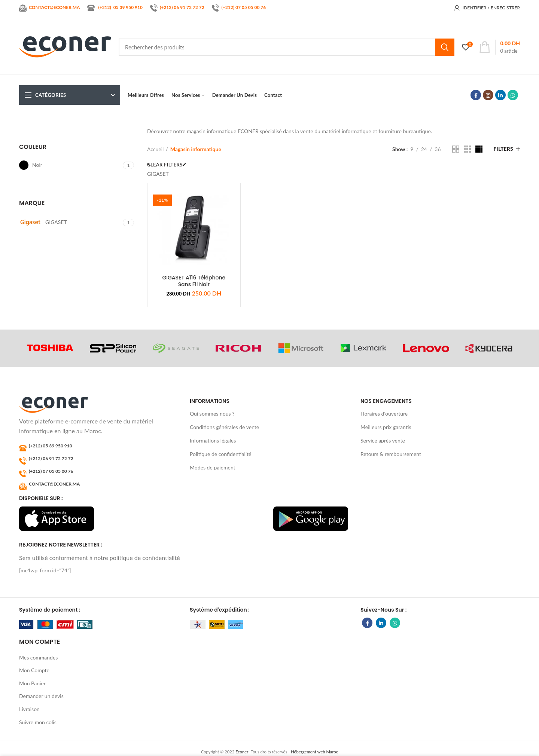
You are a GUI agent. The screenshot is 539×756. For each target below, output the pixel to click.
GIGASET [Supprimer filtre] (158, 174)
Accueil (155, 149)
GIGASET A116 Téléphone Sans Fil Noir (194, 281)
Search (445, 47)
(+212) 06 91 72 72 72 (182, 7)
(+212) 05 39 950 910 (51, 446)
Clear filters (165, 165)
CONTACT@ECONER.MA (54, 484)
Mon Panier (32, 683)
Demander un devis (41, 696)
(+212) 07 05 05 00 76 (244, 7)
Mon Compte (34, 670)
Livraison (29, 709)
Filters (503, 149)
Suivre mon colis (38, 722)
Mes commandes (38, 657)
